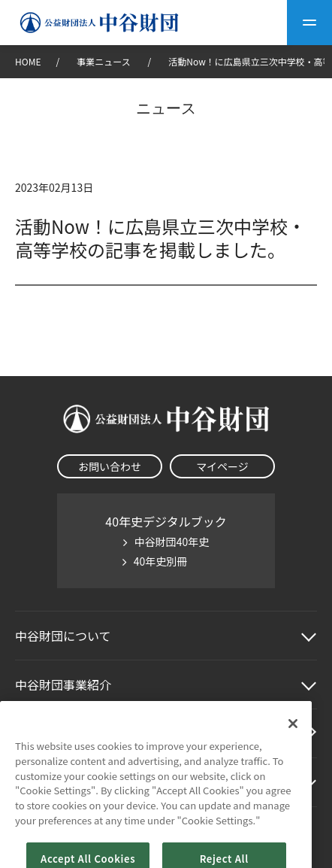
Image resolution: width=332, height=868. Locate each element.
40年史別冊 (161, 561)
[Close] (293, 745)
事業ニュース (104, 61)
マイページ (222, 466)
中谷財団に (63, 636)
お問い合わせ (110, 466)
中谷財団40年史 (172, 542)
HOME (28, 61)
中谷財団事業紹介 (63, 684)
